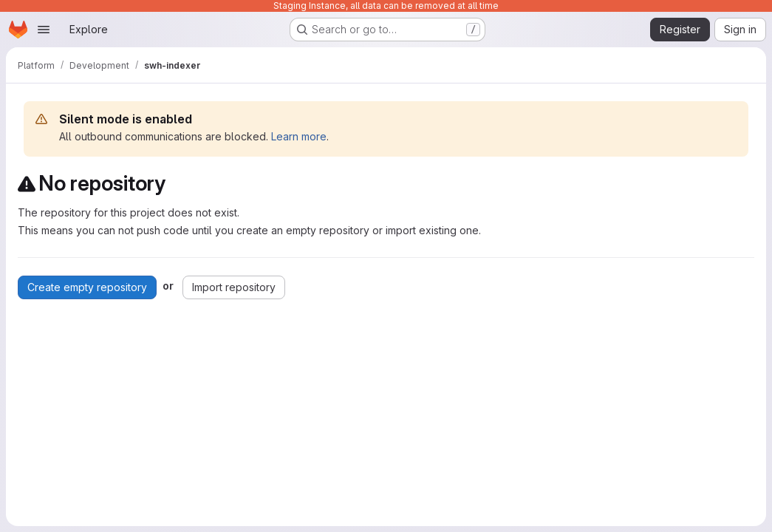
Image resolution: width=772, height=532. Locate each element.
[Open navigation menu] (44, 30)
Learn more (299, 136)
